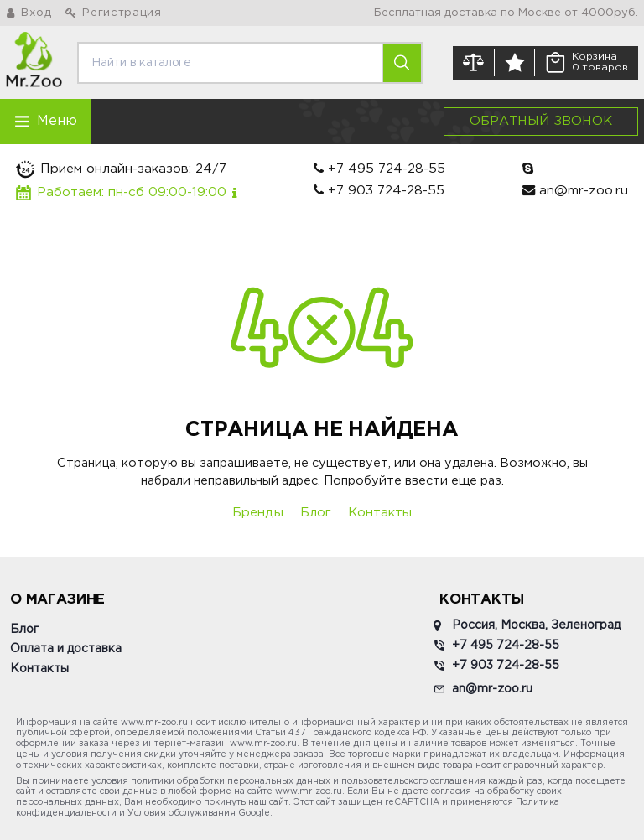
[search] (230, 63)
